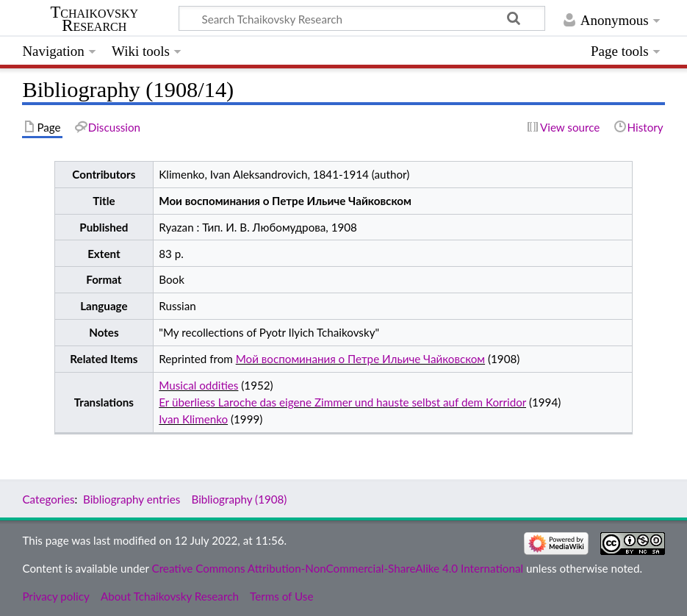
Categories (48, 499)
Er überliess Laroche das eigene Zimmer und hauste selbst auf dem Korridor (342, 402)
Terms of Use (281, 596)
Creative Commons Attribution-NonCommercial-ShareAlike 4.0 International (338, 568)
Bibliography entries (132, 499)
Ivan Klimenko (193, 419)
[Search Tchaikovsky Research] (362, 18)
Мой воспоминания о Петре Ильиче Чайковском (360, 359)
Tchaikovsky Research (94, 19)
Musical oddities (198, 385)
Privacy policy (55, 596)
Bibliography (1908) (239, 499)
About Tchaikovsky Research (170, 596)
